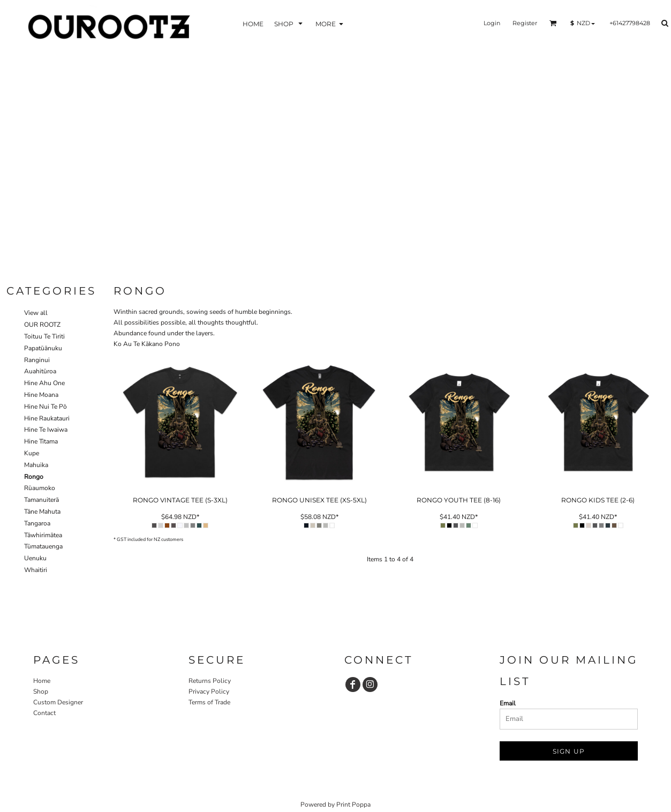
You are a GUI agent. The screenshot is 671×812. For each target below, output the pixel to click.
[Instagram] (370, 685)
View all (36, 313)
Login (492, 23)
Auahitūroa (40, 371)
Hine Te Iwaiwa (46, 430)
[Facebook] (353, 685)
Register (525, 23)
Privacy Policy (209, 691)
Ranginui (37, 360)
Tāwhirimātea (43, 535)
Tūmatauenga (43, 546)
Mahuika (36, 465)
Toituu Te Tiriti (44, 336)
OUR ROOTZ (42, 325)
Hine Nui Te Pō (46, 407)
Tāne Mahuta (42, 512)
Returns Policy (210, 681)
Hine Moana (41, 395)
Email (508, 703)
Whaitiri (36, 570)
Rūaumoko (40, 488)
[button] (289, 23)
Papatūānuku (43, 348)
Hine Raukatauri (47, 418)
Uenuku (35, 558)
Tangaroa (37, 523)
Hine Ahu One (44, 383)
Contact (44, 713)
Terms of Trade (209, 702)
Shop (41, 691)
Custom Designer (58, 702)
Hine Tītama (41, 441)
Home (42, 681)
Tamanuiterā (42, 500)
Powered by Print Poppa (335, 805)
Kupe (32, 453)
